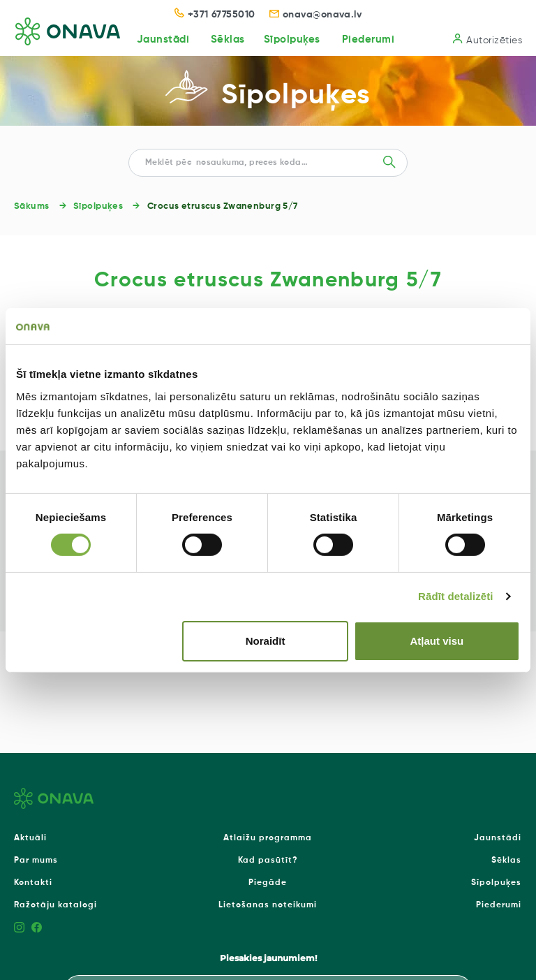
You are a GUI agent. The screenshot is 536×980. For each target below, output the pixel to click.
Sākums (32, 206)
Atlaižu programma (268, 838)
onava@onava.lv (316, 15)
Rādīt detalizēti (455, 596)
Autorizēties (487, 39)
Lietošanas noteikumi (268, 905)
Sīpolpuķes (291, 39)
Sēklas (227, 39)
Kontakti (33, 883)
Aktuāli (30, 838)
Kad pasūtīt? (268, 861)
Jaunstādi (162, 39)
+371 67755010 (215, 15)
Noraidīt (266, 641)
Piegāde (268, 883)
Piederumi (368, 39)
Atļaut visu (437, 641)
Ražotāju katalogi (55, 905)
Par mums (36, 861)
